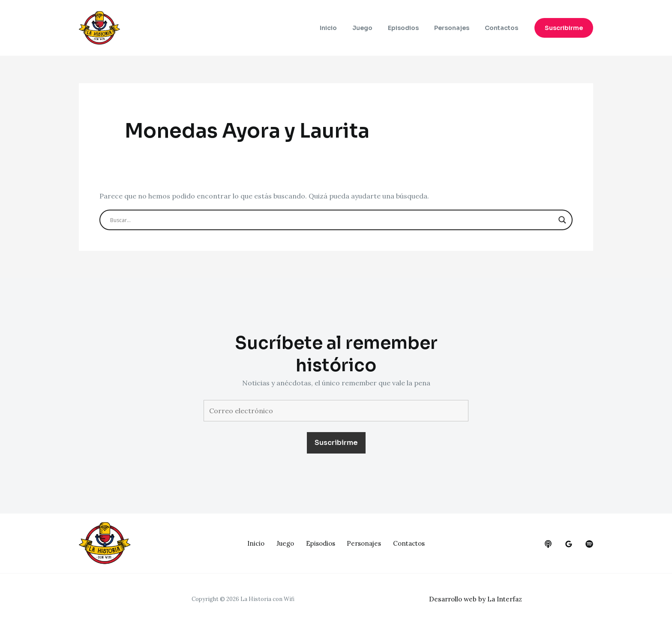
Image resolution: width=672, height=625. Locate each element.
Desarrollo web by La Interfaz (478, 599)
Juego (374, 28)
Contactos (503, 28)
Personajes (457, 28)
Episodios (412, 28)
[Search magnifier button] (562, 220)
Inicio (344, 28)
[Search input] (332, 220)
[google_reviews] (569, 544)
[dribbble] (589, 544)
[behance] (548, 544)
